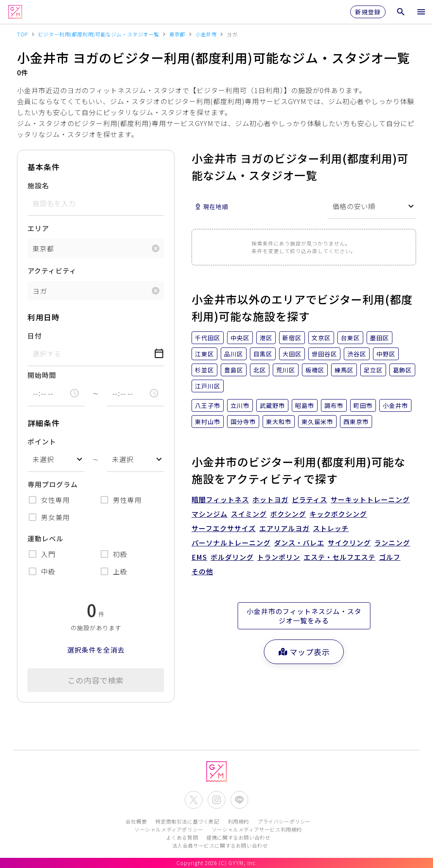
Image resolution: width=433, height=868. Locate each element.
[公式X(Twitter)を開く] (194, 800)
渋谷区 (357, 354)
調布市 (334, 405)
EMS (199, 557)
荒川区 (286, 370)
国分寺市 (243, 422)
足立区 (373, 370)
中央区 (240, 338)
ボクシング (288, 514)
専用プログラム (53, 484)
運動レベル (45, 538)
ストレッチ (331, 528)
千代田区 (208, 338)
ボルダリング (232, 557)
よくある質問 (182, 837)
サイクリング (349, 543)
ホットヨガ (270, 499)
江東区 (204, 354)
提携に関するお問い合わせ (238, 837)
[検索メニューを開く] (401, 12)
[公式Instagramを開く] (216, 800)
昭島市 (305, 405)
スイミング (249, 514)
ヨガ (40, 291)
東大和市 (279, 422)
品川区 (234, 354)
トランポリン (279, 557)
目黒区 (263, 354)
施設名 (38, 185)
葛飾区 (402, 370)
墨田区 (380, 338)
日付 (35, 336)
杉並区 (204, 370)
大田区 (292, 354)
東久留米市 (317, 422)
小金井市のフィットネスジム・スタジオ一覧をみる (304, 616)
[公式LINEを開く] (239, 800)
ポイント (42, 441)
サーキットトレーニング (370, 499)
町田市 (363, 405)
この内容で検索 (96, 680)
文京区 (321, 338)
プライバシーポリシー (284, 821)
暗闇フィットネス (220, 499)
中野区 (386, 354)
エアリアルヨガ (284, 528)
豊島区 (234, 370)
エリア (38, 228)
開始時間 (42, 375)
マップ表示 (304, 652)
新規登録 (368, 12)
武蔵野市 (272, 405)
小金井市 (395, 405)
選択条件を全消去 (96, 650)
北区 (260, 370)
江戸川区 (208, 386)
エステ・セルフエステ (340, 557)
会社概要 (136, 821)
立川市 (240, 405)
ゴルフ (390, 557)
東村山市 (208, 422)
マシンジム (210, 514)
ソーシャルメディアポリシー (169, 829)
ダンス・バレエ (299, 543)
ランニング (392, 543)
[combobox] (56, 459)
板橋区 (315, 370)
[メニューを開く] (421, 12)
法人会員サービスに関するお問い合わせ (220, 845)
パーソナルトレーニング (231, 543)
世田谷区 (324, 354)
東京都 (43, 248)
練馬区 (344, 370)
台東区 (350, 338)
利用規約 (238, 821)
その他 (202, 571)
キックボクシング (338, 514)
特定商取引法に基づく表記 (187, 821)
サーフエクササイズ (224, 528)
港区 (266, 338)
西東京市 (356, 422)
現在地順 (211, 207)
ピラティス (310, 499)
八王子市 (208, 405)
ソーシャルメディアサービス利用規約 (257, 829)
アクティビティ (52, 270)
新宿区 (292, 338)
